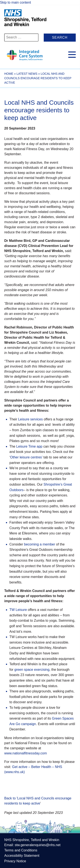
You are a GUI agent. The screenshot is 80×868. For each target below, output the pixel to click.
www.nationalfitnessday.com (26, 753)
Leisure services (31, 419)
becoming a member (39, 544)
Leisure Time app (29, 446)
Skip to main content (15, 2)
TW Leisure (18, 610)
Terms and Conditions (21, 850)
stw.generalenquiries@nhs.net (38, 845)
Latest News (27, 74)
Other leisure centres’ (26, 457)
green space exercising (32, 670)
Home (9, 74)
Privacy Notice (15, 861)
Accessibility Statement (22, 856)
